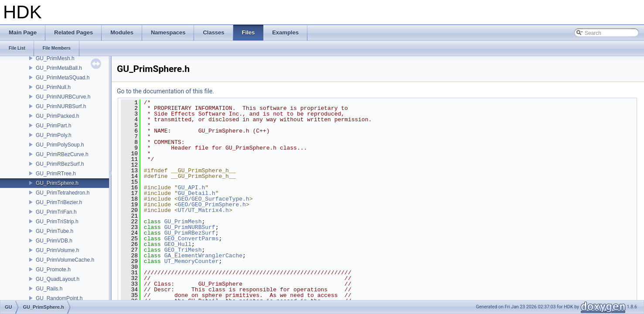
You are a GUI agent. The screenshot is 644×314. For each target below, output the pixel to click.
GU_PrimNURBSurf (190, 227)
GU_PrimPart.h (53, 126)
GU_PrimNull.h (53, 87)
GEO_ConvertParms (192, 239)
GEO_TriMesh (183, 250)
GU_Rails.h (49, 289)
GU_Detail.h (197, 193)
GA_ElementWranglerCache (203, 256)
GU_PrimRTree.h (56, 174)
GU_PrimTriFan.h (56, 212)
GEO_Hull (178, 244)
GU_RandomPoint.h (59, 298)
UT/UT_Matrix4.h (203, 210)
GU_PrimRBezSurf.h (60, 164)
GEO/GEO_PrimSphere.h (212, 205)
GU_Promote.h (53, 270)
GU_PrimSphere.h (57, 183)
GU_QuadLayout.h (58, 279)
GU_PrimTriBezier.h (59, 202)
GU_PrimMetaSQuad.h (63, 78)
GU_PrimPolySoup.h (60, 145)
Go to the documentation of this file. (165, 91)
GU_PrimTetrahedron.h (63, 193)
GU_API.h (191, 188)
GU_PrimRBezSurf (190, 233)
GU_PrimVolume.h (57, 250)
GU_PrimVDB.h (54, 241)
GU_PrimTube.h (55, 231)
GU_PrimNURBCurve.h (63, 97)
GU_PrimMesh (183, 222)
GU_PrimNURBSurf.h (61, 106)
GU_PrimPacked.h (57, 116)
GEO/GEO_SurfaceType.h (214, 199)
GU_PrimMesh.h (55, 58)
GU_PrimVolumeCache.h (65, 260)
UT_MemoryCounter (192, 261)
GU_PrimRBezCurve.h (62, 154)
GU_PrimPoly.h (54, 135)
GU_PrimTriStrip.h (57, 222)
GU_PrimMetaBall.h (59, 68)
